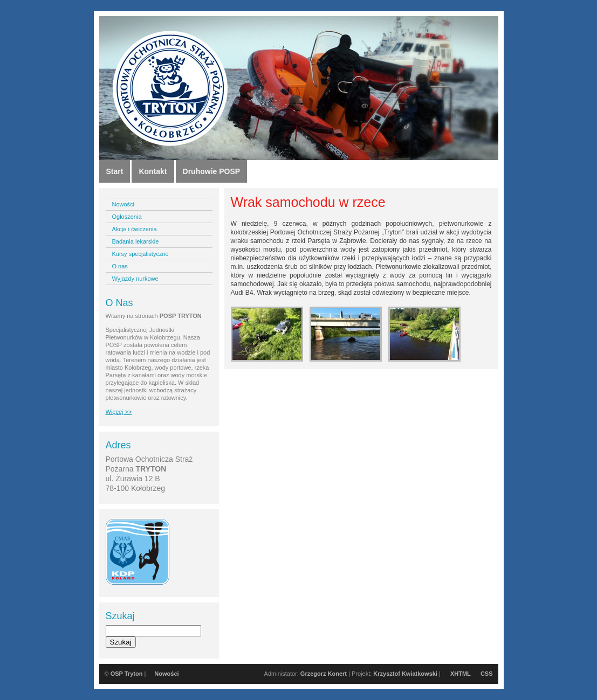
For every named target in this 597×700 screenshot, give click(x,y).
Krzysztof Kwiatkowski (405, 674)
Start (115, 171)
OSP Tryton (127, 674)
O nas (120, 266)
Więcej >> (119, 412)
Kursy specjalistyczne (140, 254)
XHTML (461, 674)
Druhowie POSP (212, 171)
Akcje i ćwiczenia (135, 229)
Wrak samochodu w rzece (308, 202)
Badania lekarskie (136, 241)
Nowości (123, 204)
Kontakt (153, 171)
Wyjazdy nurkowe (135, 279)
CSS (487, 674)
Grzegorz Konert (324, 674)
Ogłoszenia (127, 217)
